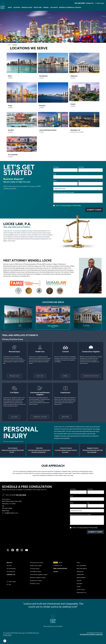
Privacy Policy (77, 205)
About (10, 7)
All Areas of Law (35, 584)
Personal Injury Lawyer (37, 563)
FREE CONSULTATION (60, 569)
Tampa (79, 587)
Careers (56, 572)
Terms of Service (67, 205)
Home (9, 45)
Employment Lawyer (36, 581)
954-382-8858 (80, 3)
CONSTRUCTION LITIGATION (91, 376)
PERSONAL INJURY (14, 376)
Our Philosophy (11, 569)
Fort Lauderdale (81, 566)
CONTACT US (11, 575)
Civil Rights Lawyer (36, 572)
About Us (9, 563)
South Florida (81, 590)
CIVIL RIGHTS (14, 417)
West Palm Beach (82, 569)
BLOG (58, 563)
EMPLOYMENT (65, 417)
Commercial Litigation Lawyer (39, 575)
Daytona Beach (81, 578)
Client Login (100, 3)
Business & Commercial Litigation (70, 7)
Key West (79, 584)
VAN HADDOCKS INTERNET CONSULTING (91, 634)
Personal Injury (27, 7)
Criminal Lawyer (35, 569)
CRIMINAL (65, 376)
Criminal (46, 7)
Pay (9, 585)
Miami (78, 563)
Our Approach (11, 572)
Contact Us (90, 3)
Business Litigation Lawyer (38, 578)
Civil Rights (54, 7)
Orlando (79, 581)
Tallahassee (80, 572)
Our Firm (9, 566)
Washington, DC (81, 593)
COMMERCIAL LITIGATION (40, 417)
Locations (17, 7)
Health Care (38, 7)
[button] (2, 318)
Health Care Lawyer (36, 566)
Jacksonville (80, 575)
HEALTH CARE (40, 376)
